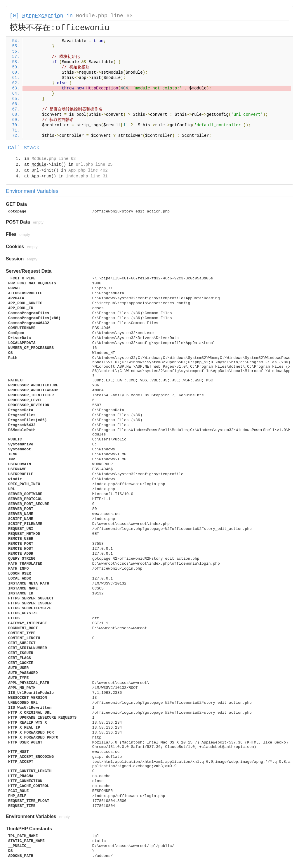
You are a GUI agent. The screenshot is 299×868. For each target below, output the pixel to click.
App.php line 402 (88, 170)
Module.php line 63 (104, 16)
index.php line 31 (87, 176)
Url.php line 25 (94, 165)
